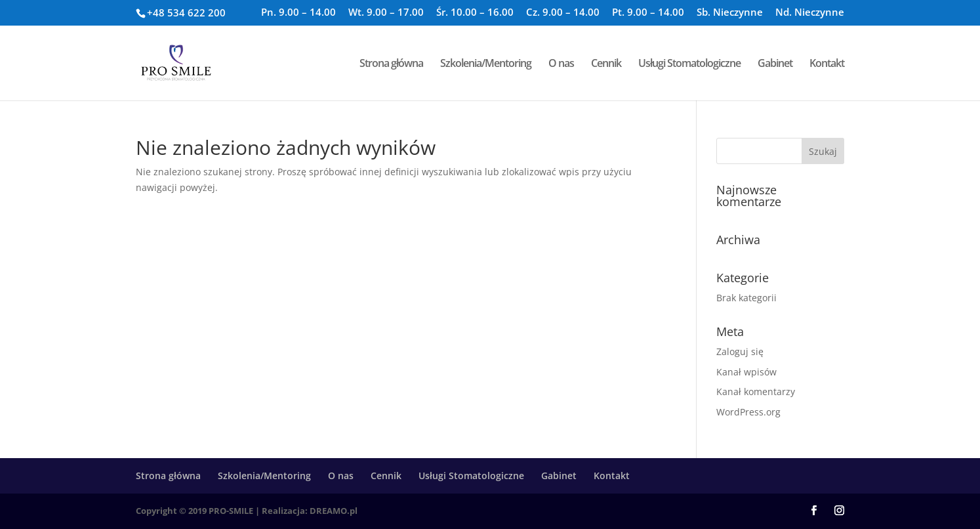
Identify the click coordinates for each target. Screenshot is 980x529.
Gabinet (775, 64)
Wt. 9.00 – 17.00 (386, 13)
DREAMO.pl (334, 511)
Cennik (606, 64)
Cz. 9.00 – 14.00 (563, 13)
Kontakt (827, 64)
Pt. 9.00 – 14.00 (648, 13)
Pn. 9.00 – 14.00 (298, 13)
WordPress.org (748, 412)
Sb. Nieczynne (730, 13)
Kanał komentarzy (756, 391)
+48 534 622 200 (186, 12)
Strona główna (391, 64)
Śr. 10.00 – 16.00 (475, 13)
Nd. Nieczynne (810, 13)
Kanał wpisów (746, 372)
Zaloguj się (740, 351)
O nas (561, 64)
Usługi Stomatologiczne (689, 64)
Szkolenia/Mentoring (486, 64)
